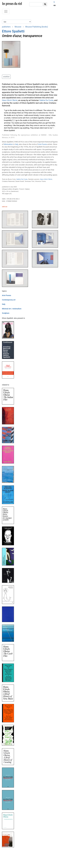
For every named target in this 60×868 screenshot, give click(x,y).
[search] (36, 4)
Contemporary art (9, 300)
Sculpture (6, 313)
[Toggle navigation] (6, 11)
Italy (17, 144)
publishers (6, 27)
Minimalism (8, 144)
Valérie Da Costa (46, 100)
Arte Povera (42, 144)
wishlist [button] (6, 77)
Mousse (18, 27)
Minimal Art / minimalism (12, 309)
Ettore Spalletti (13, 31)
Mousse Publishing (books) (37, 27)
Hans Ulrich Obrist (10, 100)
